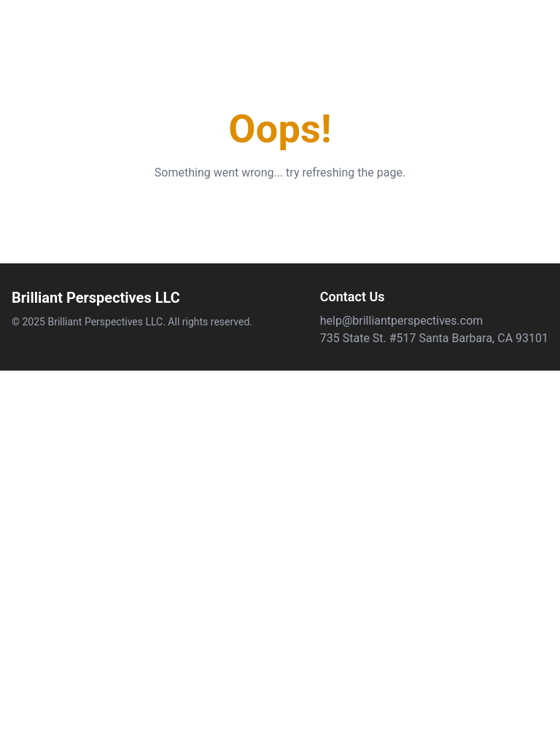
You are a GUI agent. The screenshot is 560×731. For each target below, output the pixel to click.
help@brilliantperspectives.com (402, 321)
